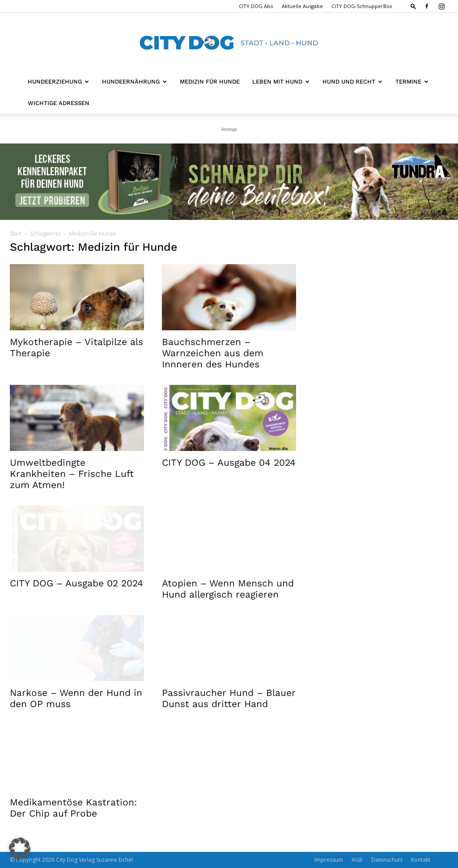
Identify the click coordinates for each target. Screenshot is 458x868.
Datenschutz (387, 860)
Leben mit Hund (281, 82)
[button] (413, 6)
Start (16, 234)
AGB (357, 860)
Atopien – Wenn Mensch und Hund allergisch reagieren (228, 589)
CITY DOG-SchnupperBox (362, 6)
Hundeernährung (134, 82)
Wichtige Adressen (59, 103)
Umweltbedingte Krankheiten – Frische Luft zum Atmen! (72, 474)
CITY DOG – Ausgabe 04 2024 (229, 462)
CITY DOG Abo (256, 6)
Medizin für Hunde (210, 82)
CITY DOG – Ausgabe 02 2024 (76, 583)
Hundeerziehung (58, 82)
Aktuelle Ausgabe (302, 6)
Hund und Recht (352, 82)
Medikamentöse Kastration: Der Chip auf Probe (73, 808)
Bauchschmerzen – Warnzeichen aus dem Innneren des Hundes (213, 353)
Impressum (329, 860)
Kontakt (421, 860)
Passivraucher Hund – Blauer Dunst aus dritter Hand (229, 698)
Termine (412, 82)
